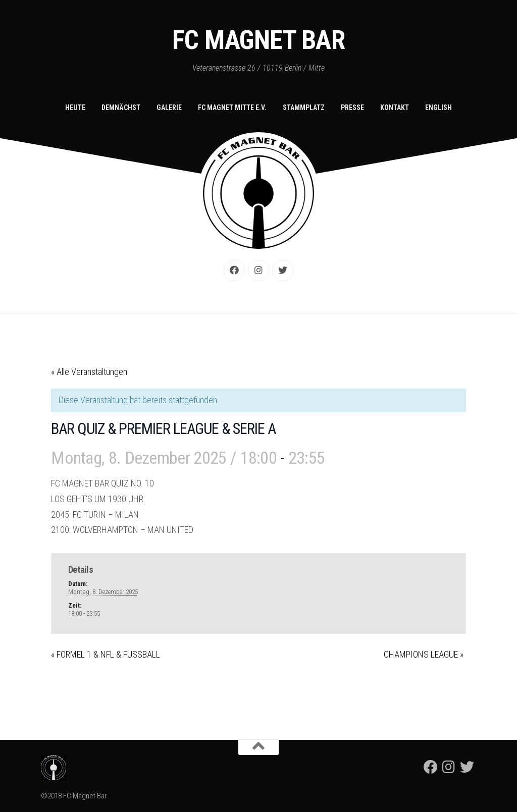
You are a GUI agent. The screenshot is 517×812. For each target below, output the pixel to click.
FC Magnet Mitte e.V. (232, 107)
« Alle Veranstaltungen (89, 372)
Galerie (169, 107)
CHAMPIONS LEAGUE (424, 654)
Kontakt (395, 107)
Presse (352, 107)
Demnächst (121, 107)
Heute (75, 107)
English (438, 107)
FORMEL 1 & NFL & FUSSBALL (106, 654)
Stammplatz (304, 107)
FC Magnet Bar (259, 40)
